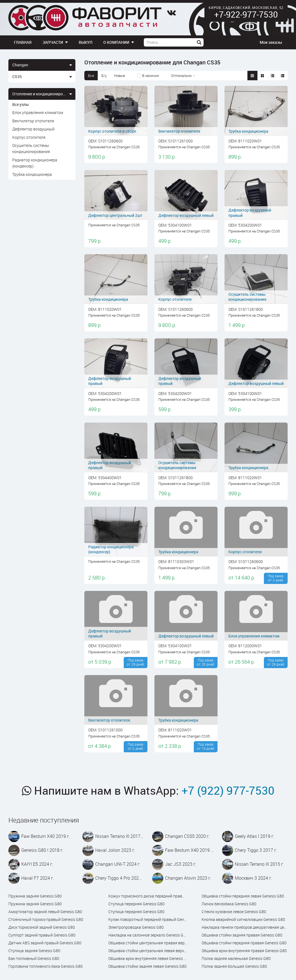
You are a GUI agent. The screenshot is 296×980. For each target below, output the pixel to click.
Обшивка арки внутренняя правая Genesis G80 (244, 951)
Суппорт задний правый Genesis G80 (42, 935)
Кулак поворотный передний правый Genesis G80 (148, 919)
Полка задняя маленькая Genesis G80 (236, 958)
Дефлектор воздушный (33, 129)
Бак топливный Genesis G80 (34, 958)
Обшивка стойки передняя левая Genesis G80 (243, 896)
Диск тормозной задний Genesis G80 (42, 927)
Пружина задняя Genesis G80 (35, 896)
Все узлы (21, 104)
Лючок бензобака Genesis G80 (229, 904)
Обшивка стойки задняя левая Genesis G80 (147, 966)
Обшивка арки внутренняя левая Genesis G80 (148, 958)
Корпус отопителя (29, 137)
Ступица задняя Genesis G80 (34, 951)
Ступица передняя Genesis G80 (136, 904)
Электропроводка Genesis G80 (136, 927)
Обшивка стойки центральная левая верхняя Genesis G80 (148, 951)
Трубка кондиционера (32, 174)
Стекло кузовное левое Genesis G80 (234, 912)
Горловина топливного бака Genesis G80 (46, 966)
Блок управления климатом (38, 112)
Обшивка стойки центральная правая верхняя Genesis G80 (148, 943)
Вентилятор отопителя (33, 121)
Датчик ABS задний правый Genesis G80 (45, 943)
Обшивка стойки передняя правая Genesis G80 (244, 943)
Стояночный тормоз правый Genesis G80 (46, 919)
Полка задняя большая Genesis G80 (234, 966)
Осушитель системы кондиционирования (31, 148)
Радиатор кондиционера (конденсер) (35, 163)
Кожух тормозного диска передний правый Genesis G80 (148, 896)
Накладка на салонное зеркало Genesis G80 (148, 935)
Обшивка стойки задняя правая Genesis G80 (242, 935)
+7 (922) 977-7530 (228, 790)
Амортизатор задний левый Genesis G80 (45, 912)
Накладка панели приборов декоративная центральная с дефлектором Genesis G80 (245, 927)
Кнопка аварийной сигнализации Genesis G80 (243, 919)
